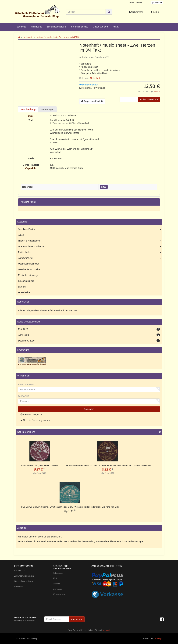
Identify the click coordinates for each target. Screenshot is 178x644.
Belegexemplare (26, 281)
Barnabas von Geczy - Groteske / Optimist (40, 465)
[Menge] (129, 100)
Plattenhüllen (90, 252)
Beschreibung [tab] (28, 109)
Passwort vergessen (32, 414)
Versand (157, 92)
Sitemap (56, 584)
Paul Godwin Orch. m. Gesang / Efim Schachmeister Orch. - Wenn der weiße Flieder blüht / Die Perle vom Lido (70, 507)
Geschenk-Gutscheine (29, 269)
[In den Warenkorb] (149, 100)
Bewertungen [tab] (48, 109)
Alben (21, 235)
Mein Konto (36, 27)
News (131, 2)
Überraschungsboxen (29, 264)
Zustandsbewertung (57, 27)
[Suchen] (86, 12)
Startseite (21, 27)
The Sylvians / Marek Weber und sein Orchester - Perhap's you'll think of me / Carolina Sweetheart (108, 465)
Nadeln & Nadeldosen (90, 241)
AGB (55, 578)
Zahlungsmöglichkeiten (24, 576)
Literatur (22, 287)
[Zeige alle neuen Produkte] (160, 432)
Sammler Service (80, 27)
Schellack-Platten (90, 229)
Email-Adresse (26, 385)
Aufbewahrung (90, 258)
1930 (104, 187)
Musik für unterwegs (28, 275)
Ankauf (116, 27)
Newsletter (19, 586)
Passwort (24, 396)
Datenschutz (58, 573)
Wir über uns (20, 571)
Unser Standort (100, 27)
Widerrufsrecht (59, 594)
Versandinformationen (23, 581)
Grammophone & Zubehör (90, 247)
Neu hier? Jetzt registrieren (35, 420)
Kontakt (139, 2)
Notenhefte (96, 78)
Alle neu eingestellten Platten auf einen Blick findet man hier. (48, 310)
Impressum (58, 589)
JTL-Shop (157, 639)
